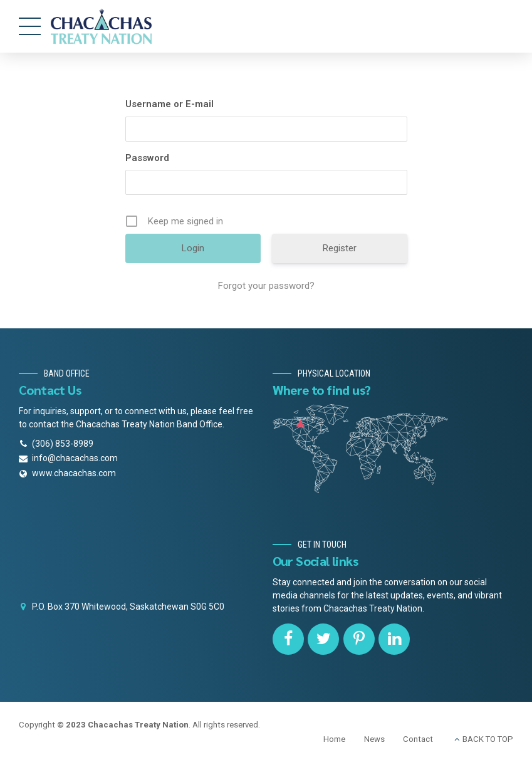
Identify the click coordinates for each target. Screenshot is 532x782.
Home (334, 739)
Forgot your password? (266, 286)
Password (147, 158)
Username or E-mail (170, 104)
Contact (418, 739)
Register (340, 248)
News (374, 739)
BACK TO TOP (488, 739)
